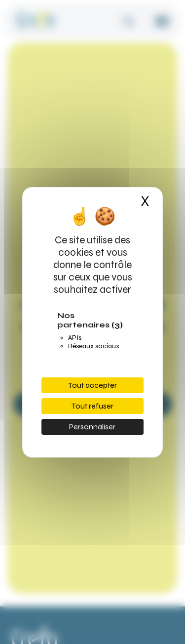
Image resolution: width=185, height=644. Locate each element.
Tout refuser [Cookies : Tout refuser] (92, 406)
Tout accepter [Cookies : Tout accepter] (92, 385)
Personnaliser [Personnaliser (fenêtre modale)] (92, 427)
